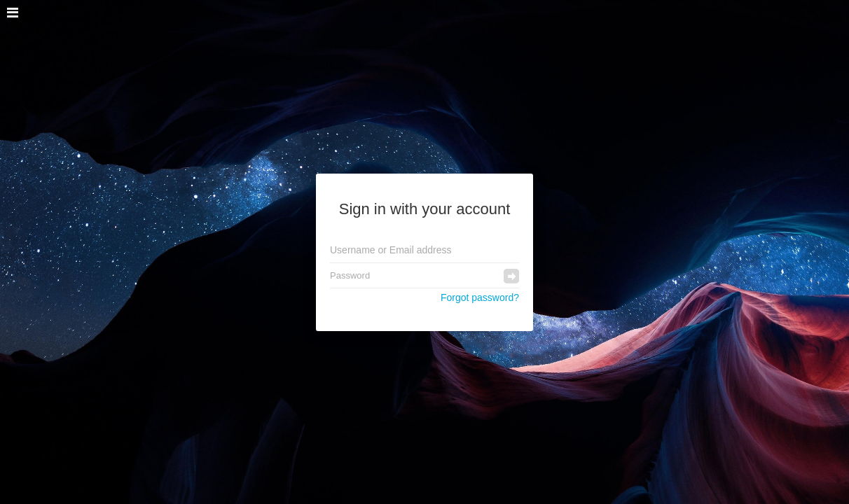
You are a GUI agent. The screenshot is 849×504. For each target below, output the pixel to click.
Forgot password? (480, 297)
